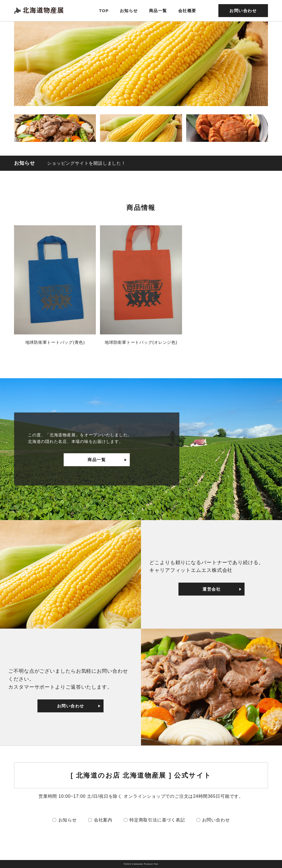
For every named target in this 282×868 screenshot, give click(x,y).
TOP (104, 11)
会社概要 (187, 11)
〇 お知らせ (64, 820)
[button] (55, 128)
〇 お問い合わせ (213, 820)
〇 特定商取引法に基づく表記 (154, 820)
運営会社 (211, 589)
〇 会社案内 (100, 820)
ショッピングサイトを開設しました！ (86, 163)
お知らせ (129, 11)
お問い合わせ (243, 11)
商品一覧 (158, 11)
